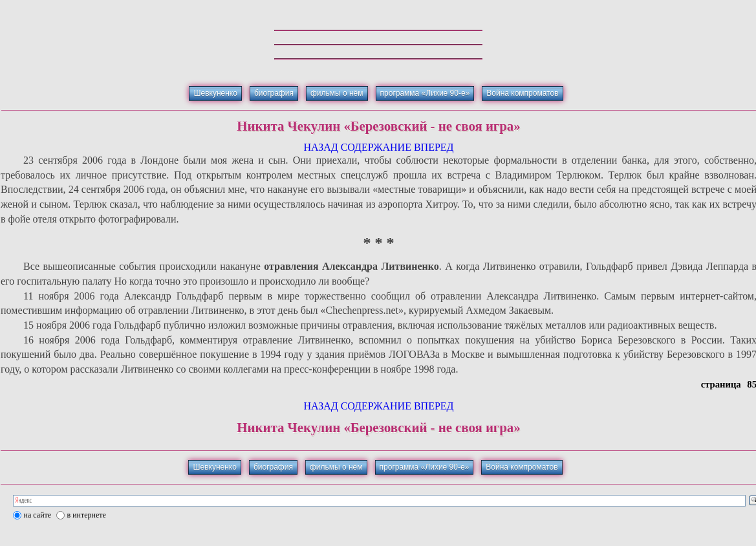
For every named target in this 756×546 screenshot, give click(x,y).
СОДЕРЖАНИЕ (376, 147)
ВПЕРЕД (434, 147)
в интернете (87, 515)
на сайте (38, 515)
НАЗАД (320, 147)
